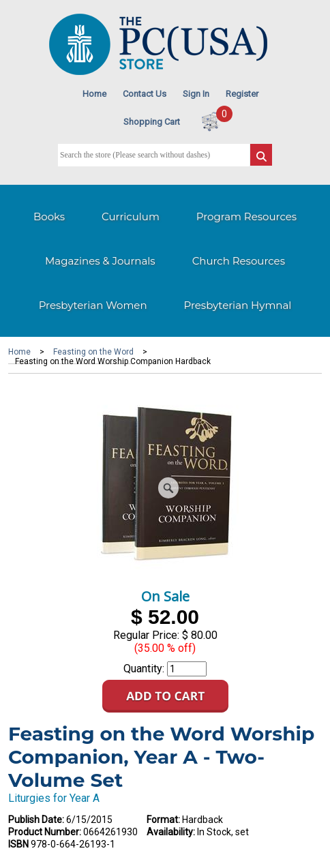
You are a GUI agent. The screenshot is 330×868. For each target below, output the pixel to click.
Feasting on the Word (93, 352)
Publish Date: (36, 820)
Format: (163, 820)
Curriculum (131, 216)
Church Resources (239, 261)
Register (242, 94)
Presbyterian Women (93, 305)
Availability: (171, 832)
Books (49, 216)
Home (94, 94)
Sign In (196, 94)
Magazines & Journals (100, 261)
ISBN (18, 844)
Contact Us (145, 94)
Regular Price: (146, 635)
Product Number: (45, 832)
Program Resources (246, 216)
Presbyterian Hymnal (238, 305)
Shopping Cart (152, 122)
